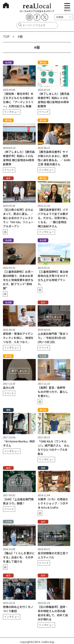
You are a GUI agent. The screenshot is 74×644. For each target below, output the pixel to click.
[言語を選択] (64, 17)
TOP (6, 36)
